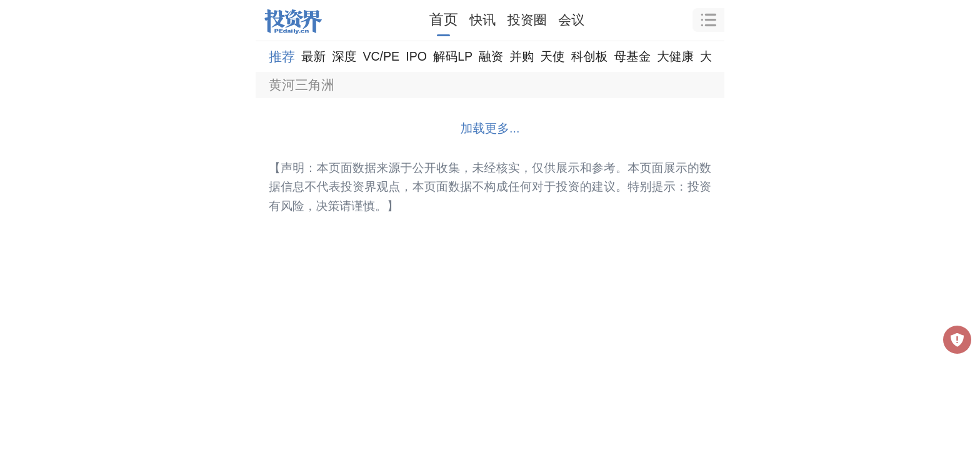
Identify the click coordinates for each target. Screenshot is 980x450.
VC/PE (381, 56)
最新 (313, 56)
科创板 (590, 56)
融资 (491, 56)
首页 (444, 19)
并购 (522, 56)
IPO (416, 56)
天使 (552, 56)
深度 (344, 56)
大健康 (675, 56)
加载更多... (490, 128)
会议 (571, 20)
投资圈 (527, 20)
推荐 (282, 57)
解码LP (453, 56)
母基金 (632, 56)
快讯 (482, 20)
